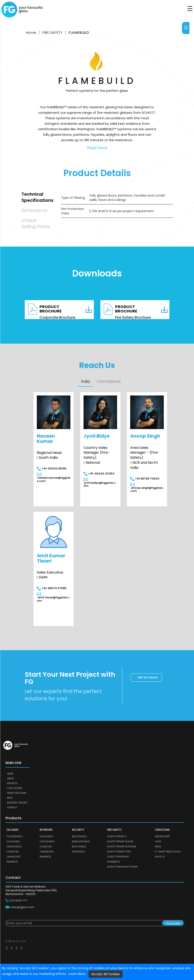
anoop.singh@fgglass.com (147, 488)
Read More (97, 148)
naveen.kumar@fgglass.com (54, 478)
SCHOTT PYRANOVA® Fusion (122, 867)
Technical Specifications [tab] (37, 197)
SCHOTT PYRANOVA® (118, 857)
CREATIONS (162, 830)
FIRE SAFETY (52, 33)
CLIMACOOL (13, 852)
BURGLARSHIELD (81, 842)
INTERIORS (46, 830)
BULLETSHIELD (79, 837)
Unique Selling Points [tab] (36, 223)
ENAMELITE (12, 862)
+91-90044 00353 (99, 474)
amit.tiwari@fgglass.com (53, 598)
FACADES (12, 830)
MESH (158, 847)
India (85, 381)
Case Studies (15, 788)
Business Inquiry (17, 803)
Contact (12, 808)
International (109, 381)
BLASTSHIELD (79, 847)
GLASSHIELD (13, 842)
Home (31, 33)
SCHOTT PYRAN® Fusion (120, 842)
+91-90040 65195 (52, 468)
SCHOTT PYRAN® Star (119, 852)
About (11, 779)
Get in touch (148, 678)
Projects (12, 783)
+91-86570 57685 (52, 588)
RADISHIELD (78, 852)
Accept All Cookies (106, 974)
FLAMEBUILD (113, 862)
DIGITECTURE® (162, 837)
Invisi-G (160, 857)
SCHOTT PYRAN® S (117, 837)
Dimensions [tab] (34, 210)
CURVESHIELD (14, 847)
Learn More (77, 974)
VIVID (158, 842)
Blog (10, 798)
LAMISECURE (13, 857)
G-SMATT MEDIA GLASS (168, 852)
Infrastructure (17, 793)
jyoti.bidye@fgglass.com (100, 483)
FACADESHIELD (14, 837)
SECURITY (78, 830)
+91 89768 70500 (145, 479)
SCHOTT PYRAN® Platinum (121, 847)
